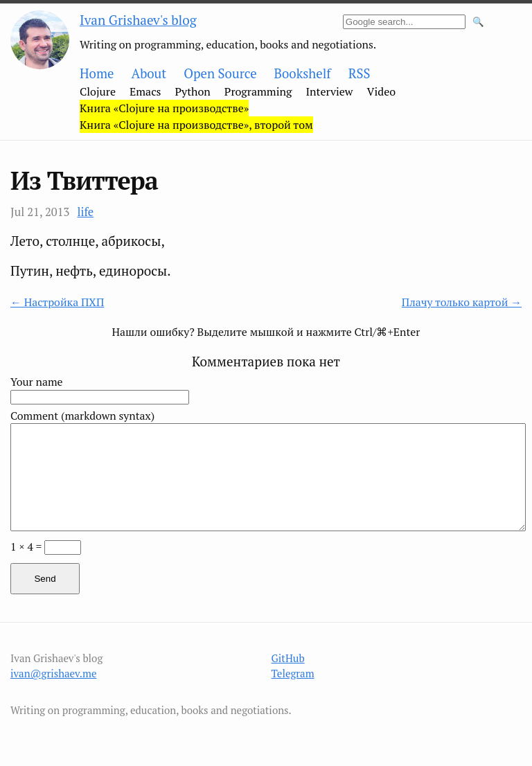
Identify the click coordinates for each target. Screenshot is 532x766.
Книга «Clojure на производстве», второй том (196, 125)
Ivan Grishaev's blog (138, 20)
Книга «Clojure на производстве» (164, 108)
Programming (258, 91)
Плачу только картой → (462, 302)
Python (193, 91)
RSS (360, 73)
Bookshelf (303, 73)
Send (45, 579)
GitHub (288, 658)
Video (382, 91)
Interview (329, 91)
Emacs (145, 91)
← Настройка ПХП (57, 302)
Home (97, 73)
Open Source (220, 73)
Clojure (98, 91)
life (85, 212)
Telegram (293, 673)
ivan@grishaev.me (54, 673)
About (149, 73)
